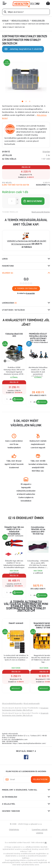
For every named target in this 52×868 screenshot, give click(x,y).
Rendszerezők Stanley (41, 212)
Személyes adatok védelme (40, 831)
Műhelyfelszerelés (20, 20)
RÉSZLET (16, 688)
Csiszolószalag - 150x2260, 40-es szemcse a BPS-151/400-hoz (38, 531)
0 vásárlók (30, 293)
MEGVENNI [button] (19, 399)
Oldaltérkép (14, 830)
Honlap (5, 20)
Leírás (5, 259)
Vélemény (8, 273)
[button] (18, 399)
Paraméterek (8, 266)
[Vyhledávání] (26, 12)
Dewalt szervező (16, 623)
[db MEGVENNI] (7, 399)
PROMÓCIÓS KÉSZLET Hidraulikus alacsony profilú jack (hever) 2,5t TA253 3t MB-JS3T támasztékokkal (38, 338)
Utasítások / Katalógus (13, 310)
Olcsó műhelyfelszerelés (12, 703)
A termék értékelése (26, 289)
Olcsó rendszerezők (31, 703)
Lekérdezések (9, 303)
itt (46, 843)
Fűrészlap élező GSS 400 (14, 335)
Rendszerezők (38, 20)
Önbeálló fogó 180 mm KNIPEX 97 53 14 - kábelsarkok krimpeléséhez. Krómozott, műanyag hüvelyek (14, 531)
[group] (14, 368)
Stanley (46, 152)
